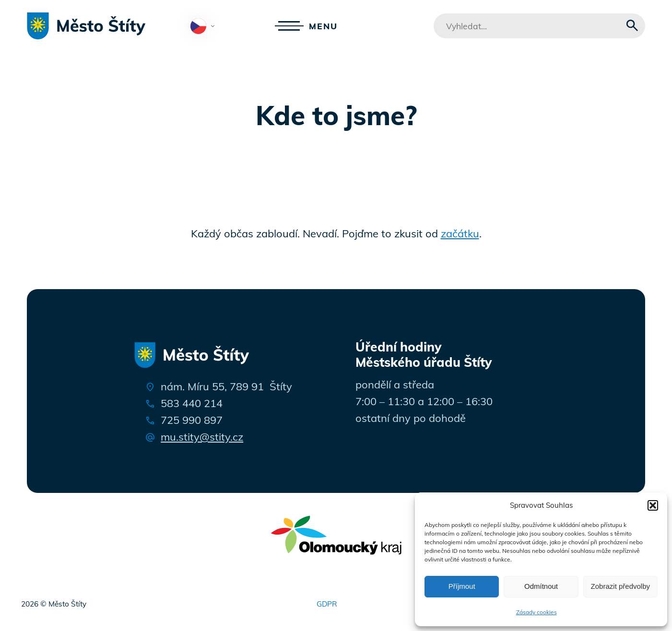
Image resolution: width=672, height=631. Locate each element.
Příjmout (462, 586)
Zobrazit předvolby (620, 586)
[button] (653, 505)
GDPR (327, 604)
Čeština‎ (205, 27)
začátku (460, 234)
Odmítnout (541, 586)
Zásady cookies (536, 612)
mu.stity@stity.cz (202, 437)
